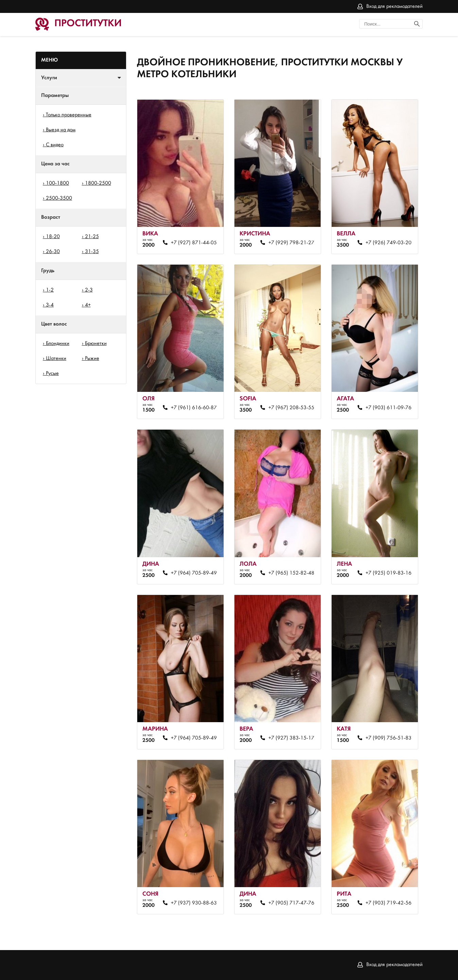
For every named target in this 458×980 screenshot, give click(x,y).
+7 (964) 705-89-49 (194, 573)
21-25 (92, 237)
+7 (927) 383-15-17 (291, 738)
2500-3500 (59, 198)
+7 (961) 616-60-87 (194, 408)
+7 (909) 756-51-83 (389, 738)
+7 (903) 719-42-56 (389, 903)
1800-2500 (98, 183)
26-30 (53, 252)
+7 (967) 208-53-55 (291, 408)
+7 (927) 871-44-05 (194, 243)
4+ (88, 305)
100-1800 (57, 183)
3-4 (50, 305)
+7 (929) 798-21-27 (291, 243)
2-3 (89, 290)
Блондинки (58, 344)
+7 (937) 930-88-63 (194, 903)
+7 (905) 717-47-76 (291, 903)
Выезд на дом (61, 130)
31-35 (92, 252)
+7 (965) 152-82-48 (291, 573)
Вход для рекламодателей (394, 6)
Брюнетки (96, 344)
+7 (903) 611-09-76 (389, 408)
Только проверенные (69, 115)
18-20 (53, 237)
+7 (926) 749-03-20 (389, 243)
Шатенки (56, 359)
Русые (52, 373)
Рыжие (92, 359)
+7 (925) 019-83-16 (389, 573)
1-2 (50, 290)
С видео (55, 145)
